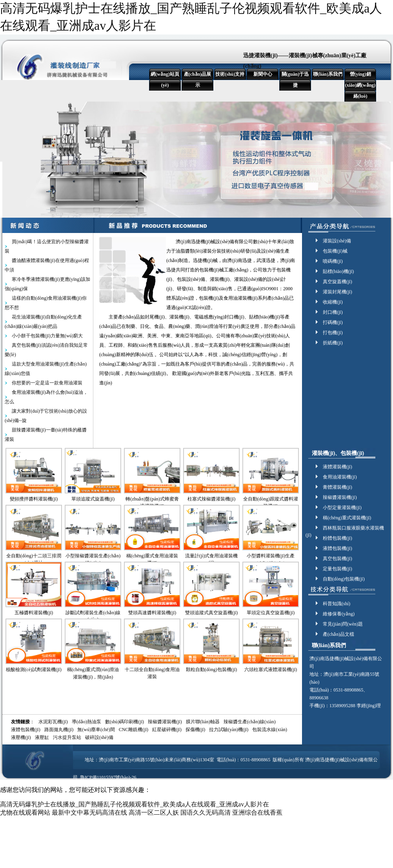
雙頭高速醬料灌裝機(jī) (152, 613)
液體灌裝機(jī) (338, 467)
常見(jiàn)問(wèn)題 (343, 624)
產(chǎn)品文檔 (338, 634)
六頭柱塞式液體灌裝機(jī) (271, 670)
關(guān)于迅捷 (295, 80)
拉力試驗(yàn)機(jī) (229, 730)
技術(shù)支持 (230, 74)
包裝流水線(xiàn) (270, 730)
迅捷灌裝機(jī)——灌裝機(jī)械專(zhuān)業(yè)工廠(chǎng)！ (305, 61)
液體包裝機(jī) (338, 548)
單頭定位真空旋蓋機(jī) (271, 613)
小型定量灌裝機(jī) (342, 508)
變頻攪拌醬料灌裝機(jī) (34, 499)
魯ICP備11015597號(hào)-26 (108, 777)
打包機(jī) (333, 333)
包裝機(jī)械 (335, 251)
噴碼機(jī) (333, 261)
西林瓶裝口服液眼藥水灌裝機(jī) (345, 528)
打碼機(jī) (333, 322)
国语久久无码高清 (206, 812)
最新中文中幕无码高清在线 (89, 812)
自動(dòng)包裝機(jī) (344, 579)
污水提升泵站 (67, 737)
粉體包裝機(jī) (338, 538)
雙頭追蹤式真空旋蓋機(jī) (212, 613)
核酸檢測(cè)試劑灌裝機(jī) (34, 670)
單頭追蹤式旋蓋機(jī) (93, 499)
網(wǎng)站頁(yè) (165, 80)
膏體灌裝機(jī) (338, 487)
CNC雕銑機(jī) (134, 730)
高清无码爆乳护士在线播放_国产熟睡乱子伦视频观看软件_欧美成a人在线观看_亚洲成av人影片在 (135, 804)
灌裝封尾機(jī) (338, 292)
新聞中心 (263, 74)
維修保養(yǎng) (339, 614)
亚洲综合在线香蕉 (257, 812)
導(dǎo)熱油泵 (86, 722)
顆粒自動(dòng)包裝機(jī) (212, 670)
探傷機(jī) (196, 730)
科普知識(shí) (337, 604)
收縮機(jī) (333, 302)
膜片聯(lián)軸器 (203, 722)
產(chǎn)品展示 (198, 80)
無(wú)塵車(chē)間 (96, 730)
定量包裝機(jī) (338, 569)
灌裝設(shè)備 (337, 241)
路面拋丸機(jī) (59, 730)
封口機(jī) (333, 312)
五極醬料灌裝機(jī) (34, 613)
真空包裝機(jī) (338, 559)
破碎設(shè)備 (99, 737)
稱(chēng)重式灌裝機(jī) (347, 518)
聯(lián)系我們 (328, 74)
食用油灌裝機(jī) (340, 477)
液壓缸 (42, 737)
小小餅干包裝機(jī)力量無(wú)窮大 (47, 336)
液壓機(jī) (21, 737)
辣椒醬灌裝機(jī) (340, 497)
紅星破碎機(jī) (167, 730)
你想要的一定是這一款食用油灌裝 (47, 383)
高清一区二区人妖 (154, 812)
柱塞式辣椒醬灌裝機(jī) (212, 499)
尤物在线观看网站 (25, 812)
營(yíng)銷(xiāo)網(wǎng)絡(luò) (360, 85)
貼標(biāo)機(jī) (338, 271)
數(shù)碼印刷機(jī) (125, 722)
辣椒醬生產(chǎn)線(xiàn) (250, 722)
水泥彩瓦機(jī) (53, 722)
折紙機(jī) (333, 343)
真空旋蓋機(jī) (338, 282)
